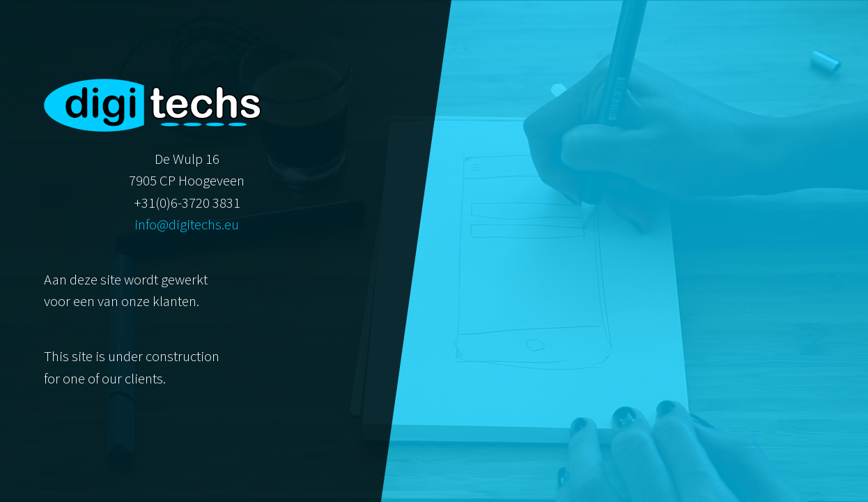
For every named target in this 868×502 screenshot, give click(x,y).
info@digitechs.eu (187, 225)
